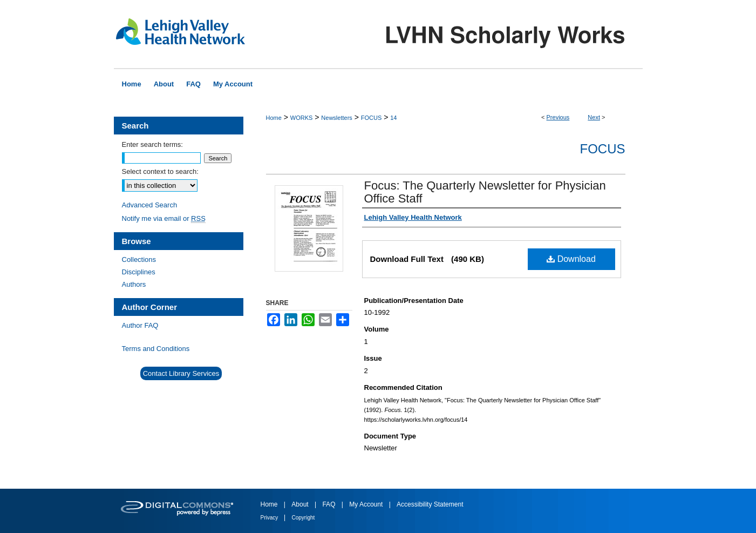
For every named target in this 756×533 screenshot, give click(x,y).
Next (594, 117)
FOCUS (372, 118)
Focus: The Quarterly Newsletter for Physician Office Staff (485, 192)
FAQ (329, 504)
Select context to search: (160, 171)
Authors (134, 284)
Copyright (304, 518)
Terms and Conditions (156, 349)
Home (274, 118)
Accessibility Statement (430, 504)
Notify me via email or (164, 218)
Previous (558, 117)
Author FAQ (140, 325)
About (301, 504)
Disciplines (139, 272)
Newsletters (336, 118)
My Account (367, 504)
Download (571, 259)
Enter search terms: (152, 144)
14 (393, 118)
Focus (603, 149)
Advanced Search (150, 205)
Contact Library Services (181, 373)
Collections (139, 259)
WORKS (302, 118)
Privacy (270, 518)
